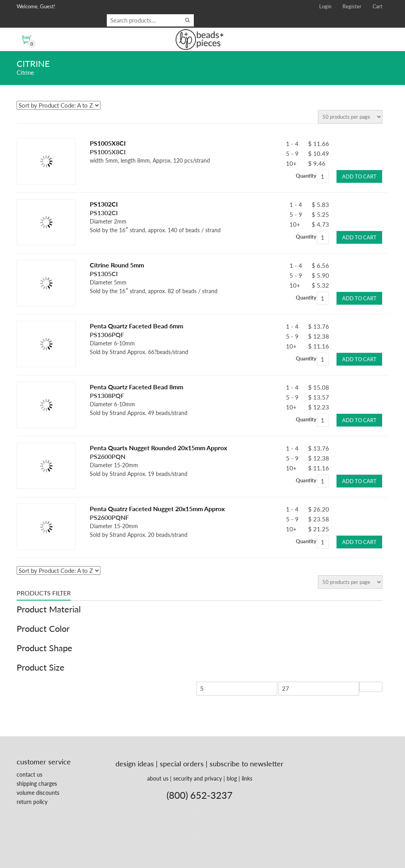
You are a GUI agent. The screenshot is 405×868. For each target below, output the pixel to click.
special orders (182, 764)
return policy (32, 802)
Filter (371, 687)
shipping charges (37, 784)
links (247, 778)
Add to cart (359, 176)
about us (158, 778)
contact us (29, 774)
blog (232, 778)
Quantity (306, 176)
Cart (378, 6)
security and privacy (198, 778)
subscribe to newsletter (247, 764)
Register (352, 6)
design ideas (135, 764)
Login (325, 6)
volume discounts (38, 793)
